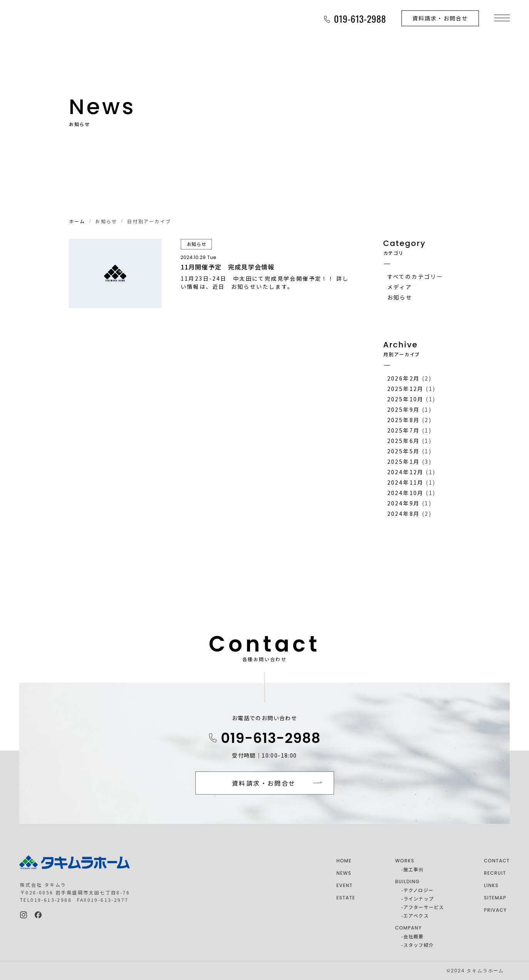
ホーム (77, 221)
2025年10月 (406, 399)
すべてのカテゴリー (415, 276)
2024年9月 (404, 503)
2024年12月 (406, 472)
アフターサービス (424, 907)
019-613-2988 (271, 738)
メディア (400, 287)
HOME (344, 861)
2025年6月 (404, 441)
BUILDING (408, 881)
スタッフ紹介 (419, 945)
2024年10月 (406, 493)
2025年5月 (404, 451)
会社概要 (414, 936)
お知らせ (400, 297)
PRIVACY (495, 910)
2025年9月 (404, 409)
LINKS (491, 885)
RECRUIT (495, 873)
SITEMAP (495, 898)
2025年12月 (406, 389)
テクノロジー (418, 890)
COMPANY (409, 928)
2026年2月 (404, 378)
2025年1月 (404, 461)
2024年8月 (404, 514)
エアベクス (416, 915)
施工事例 (414, 869)
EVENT (344, 885)
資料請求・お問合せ (440, 18)
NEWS (344, 873)
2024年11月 (406, 482)
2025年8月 (404, 420)
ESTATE (346, 898)
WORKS (405, 861)
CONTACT (497, 861)
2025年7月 (404, 430)
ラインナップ (419, 898)
